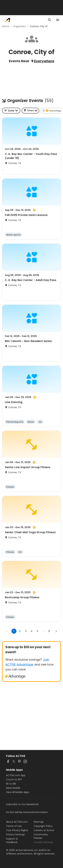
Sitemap (39, 822)
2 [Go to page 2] (20, 631)
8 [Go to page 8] (49, 631)
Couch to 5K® (14, 779)
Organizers (19, 26)
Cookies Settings (43, 842)
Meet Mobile (13, 788)
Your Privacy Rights (17, 830)
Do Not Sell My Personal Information (27, 812)
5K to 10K (11, 784)
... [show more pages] (43, 631)
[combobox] (11, 111)
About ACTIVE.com (17, 822)
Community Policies (41, 836)
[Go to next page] (56, 631)
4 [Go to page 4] (32, 631)
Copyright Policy (43, 826)
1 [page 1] (14, 631)
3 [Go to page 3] (26, 631)
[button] (30, 111)
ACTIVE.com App (16, 775)
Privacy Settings (15, 834)
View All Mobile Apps (18, 792)
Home (6, 26)
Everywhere (44, 61)
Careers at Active (44, 830)
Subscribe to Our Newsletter (22, 804)
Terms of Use (14, 826)
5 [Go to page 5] (37, 631)
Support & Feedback (12, 840)
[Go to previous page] (7, 631)
